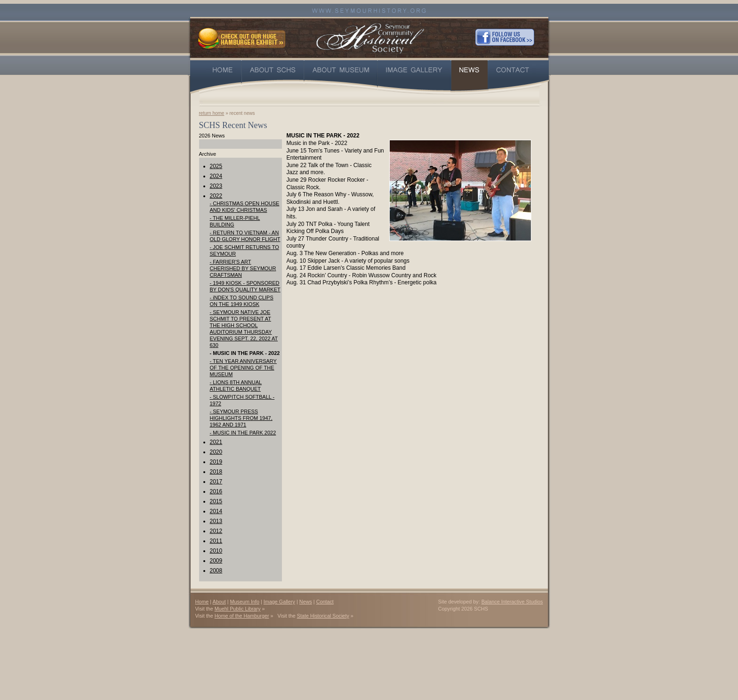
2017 (216, 482)
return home (212, 113)
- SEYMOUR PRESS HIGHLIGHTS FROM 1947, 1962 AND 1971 (241, 418)
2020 (216, 452)
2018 (216, 472)
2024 (216, 176)
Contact (325, 602)
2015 (216, 501)
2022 (216, 196)
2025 (216, 166)
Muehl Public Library (238, 609)
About (219, 602)
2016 (216, 491)
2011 (216, 541)
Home (202, 602)
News (306, 602)
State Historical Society (323, 616)
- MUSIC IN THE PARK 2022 (243, 433)
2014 (216, 511)
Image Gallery (279, 602)
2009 (216, 561)
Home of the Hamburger (242, 616)
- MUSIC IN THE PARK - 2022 (245, 353)
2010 (216, 551)
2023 (216, 186)
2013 (216, 521)
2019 (216, 462)
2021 (216, 442)
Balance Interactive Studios (512, 602)
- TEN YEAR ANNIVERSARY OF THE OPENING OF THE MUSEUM (243, 368)
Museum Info (245, 602)
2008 (216, 571)
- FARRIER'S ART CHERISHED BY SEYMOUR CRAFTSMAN (243, 268)
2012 (216, 531)
